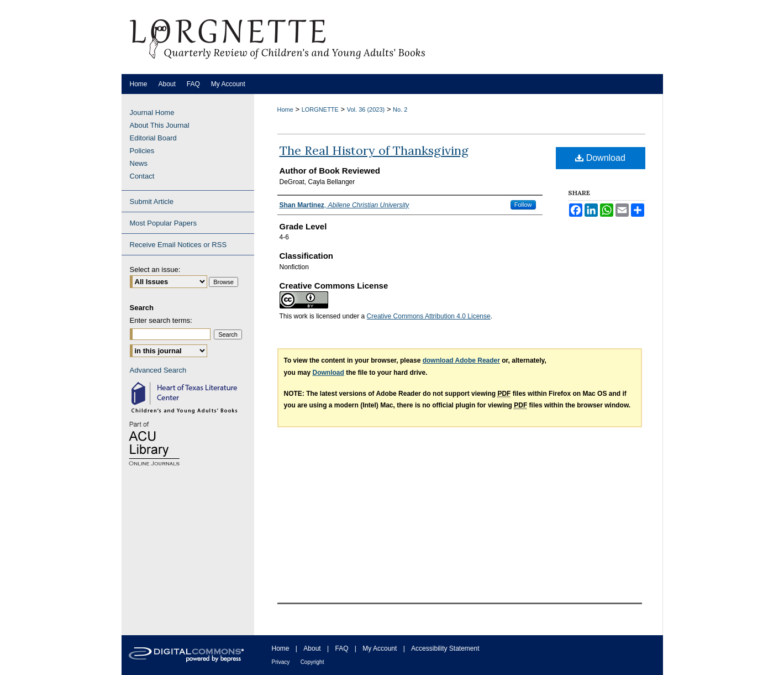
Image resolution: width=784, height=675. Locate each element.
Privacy (281, 662)
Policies (142, 151)
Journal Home (152, 112)
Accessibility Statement (445, 648)
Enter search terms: (161, 320)
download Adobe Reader (461, 360)
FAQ (341, 648)
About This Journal (160, 125)
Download (600, 158)
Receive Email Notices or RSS (178, 245)
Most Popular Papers (163, 223)
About (312, 648)
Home (285, 109)
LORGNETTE (320, 109)
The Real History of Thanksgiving (374, 150)
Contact (142, 176)
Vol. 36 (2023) (366, 109)
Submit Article (152, 202)
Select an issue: (155, 270)
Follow (523, 205)
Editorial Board (153, 138)
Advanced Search (158, 370)
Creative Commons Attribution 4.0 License (429, 316)
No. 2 (400, 109)
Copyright (312, 662)
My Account (380, 648)
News (139, 163)
